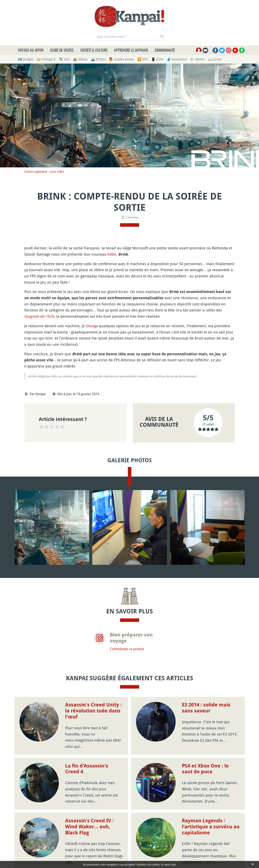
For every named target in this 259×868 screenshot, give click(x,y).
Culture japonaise (36, 171)
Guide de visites (62, 50)
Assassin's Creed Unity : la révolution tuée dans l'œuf (93, 711)
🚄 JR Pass (98, 59)
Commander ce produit (127, 649)
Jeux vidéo (57, 171)
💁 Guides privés (122, 59)
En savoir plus (168, 864)
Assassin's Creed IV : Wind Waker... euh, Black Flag (89, 827)
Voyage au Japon (31, 50)
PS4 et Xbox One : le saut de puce (205, 769)
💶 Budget (26, 59)
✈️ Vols (64, 59)
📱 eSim (157, 59)
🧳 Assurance (177, 59)
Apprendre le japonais (131, 50)
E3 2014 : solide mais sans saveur (206, 708)
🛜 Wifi (143, 59)
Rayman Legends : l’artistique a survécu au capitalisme (211, 827)
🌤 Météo (197, 59)
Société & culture (94, 50)
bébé (112, 254)
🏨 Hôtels (80, 59)
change (92, 326)
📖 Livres (215, 59)
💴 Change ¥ (46, 59)
